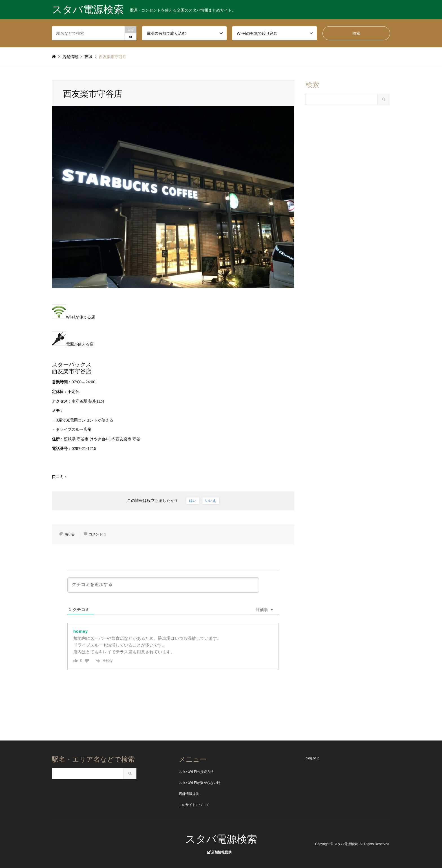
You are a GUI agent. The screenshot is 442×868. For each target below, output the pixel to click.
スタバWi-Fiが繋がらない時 (200, 783)
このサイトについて (194, 805)
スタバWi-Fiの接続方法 (196, 772)
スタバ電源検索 (221, 839)
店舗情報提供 (189, 794)
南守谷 (70, 534)
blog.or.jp (312, 758)
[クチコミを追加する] (163, 585)
